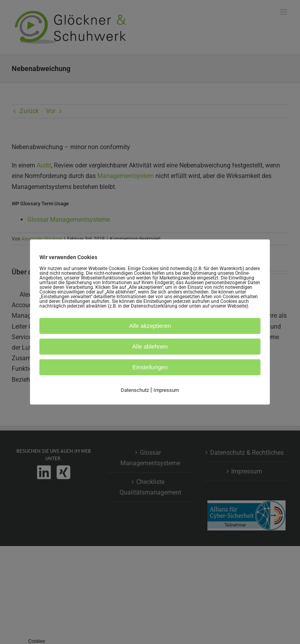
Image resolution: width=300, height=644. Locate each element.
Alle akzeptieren (150, 326)
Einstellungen (150, 367)
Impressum (166, 390)
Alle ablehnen (150, 346)
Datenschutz (135, 390)
